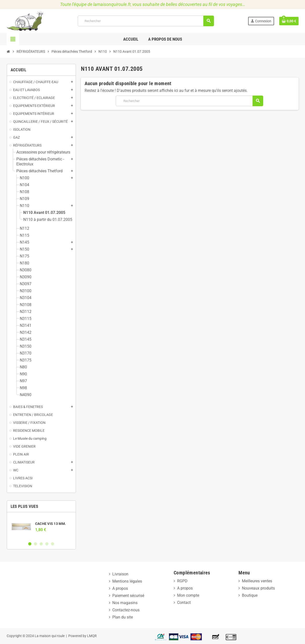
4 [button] (47, 544)
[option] (41, 527)
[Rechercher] (146, 21)
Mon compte (188, 595)
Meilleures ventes (257, 581)
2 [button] (35, 544)
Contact (184, 603)
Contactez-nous (126, 610)
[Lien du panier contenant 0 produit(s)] (289, 21)
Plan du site (123, 617)
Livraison (120, 574)
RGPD (182, 581)
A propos (120, 588)
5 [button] (53, 544)
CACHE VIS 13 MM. (50, 524)
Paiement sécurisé (128, 596)
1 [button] (30, 544)
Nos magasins (125, 603)
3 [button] (41, 544)
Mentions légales (127, 581)
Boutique (250, 595)
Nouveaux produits (258, 588)
